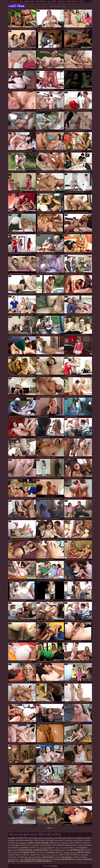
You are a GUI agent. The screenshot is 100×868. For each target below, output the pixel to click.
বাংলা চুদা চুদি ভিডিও (46, 845)
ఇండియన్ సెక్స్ (24, 848)
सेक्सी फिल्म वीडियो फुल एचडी (28, 861)
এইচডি (21, 1)
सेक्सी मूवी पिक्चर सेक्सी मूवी (41, 850)
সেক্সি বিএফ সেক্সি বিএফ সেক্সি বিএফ (79, 843)
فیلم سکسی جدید (42, 848)
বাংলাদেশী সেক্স (79, 838)
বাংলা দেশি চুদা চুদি (60, 838)
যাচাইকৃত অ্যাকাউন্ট (71, 1)
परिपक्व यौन (31, 843)
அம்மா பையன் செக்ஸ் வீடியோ (65, 848)
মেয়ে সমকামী (80, 1)
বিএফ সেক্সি (17, 5)
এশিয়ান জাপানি (61, 1)
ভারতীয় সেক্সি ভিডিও (71, 845)
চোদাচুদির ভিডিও (35, 855)
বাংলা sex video (49, 852)
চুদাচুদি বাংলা (59, 852)
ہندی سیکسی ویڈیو (22, 843)
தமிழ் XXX (11, 838)
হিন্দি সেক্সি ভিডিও (58, 845)
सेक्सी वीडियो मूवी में (30, 859)
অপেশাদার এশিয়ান (13, 1)
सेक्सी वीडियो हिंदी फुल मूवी (76, 850)
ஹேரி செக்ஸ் (15, 861)
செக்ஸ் (22, 859)
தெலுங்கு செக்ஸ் (13, 859)
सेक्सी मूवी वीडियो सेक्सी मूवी (28, 852)
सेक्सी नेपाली (81, 852)
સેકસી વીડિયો (78, 859)
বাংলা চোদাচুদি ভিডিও (35, 857)
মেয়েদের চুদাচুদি (33, 838)
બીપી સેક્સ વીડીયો (54, 850)
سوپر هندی (64, 843)
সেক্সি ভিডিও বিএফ (55, 843)
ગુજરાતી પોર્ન (47, 859)
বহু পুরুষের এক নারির (29, 1)
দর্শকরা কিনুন (54, 866)
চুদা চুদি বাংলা (69, 841)
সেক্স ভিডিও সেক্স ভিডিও (80, 857)
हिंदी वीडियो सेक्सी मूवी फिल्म (44, 861)
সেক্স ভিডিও (32, 848)
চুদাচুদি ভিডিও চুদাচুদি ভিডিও (24, 841)
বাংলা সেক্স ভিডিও (14, 848)
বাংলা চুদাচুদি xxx (13, 845)
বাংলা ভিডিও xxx (22, 857)
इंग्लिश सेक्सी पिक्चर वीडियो (25, 850)
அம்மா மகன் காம (52, 855)
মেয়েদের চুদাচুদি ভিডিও (85, 845)
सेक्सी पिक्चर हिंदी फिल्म (68, 859)
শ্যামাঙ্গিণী (54, 1)
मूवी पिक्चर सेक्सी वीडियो (42, 843)
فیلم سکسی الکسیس (70, 852)
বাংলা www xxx (82, 848)
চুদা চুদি (43, 855)
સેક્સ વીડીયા (84, 855)
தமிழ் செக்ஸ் (65, 850)
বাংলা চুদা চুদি (16, 852)
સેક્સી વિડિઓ (56, 859)
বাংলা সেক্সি (39, 852)
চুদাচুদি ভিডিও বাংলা (22, 838)
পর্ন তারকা (57, 857)
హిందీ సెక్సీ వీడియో (66, 857)
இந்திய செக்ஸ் (13, 850)
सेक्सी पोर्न (87, 852)
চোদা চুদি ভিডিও (78, 841)
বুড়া (49, 1)
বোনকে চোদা (70, 838)
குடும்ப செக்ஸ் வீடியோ (46, 838)
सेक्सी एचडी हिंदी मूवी (48, 857)
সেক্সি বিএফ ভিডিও (40, 841)
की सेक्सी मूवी (39, 859)
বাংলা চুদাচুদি (50, 841)
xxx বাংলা (51, 848)
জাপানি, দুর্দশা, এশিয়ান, (41, 1)
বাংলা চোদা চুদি (59, 841)
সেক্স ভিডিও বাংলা (25, 845)
